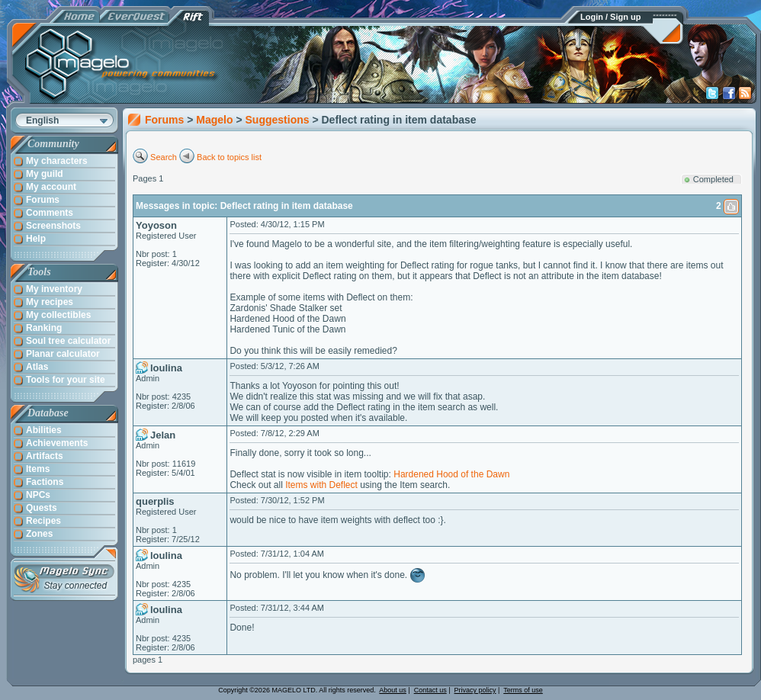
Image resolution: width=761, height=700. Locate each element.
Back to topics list (229, 157)
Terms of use (523, 690)
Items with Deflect (321, 485)
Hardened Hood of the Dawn (451, 474)
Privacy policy (475, 690)
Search (164, 157)
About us (393, 690)
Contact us (430, 690)
